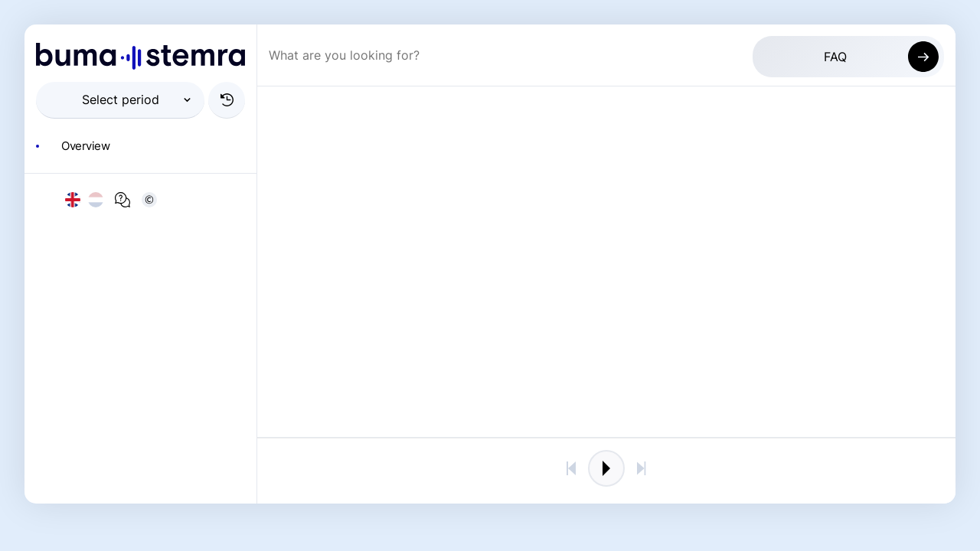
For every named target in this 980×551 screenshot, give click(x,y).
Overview (85, 146)
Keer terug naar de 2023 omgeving (779, 471)
